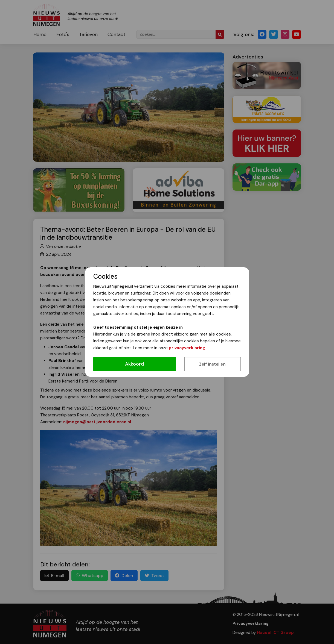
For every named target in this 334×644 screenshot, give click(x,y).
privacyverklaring (187, 348)
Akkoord (134, 364)
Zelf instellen (212, 364)
